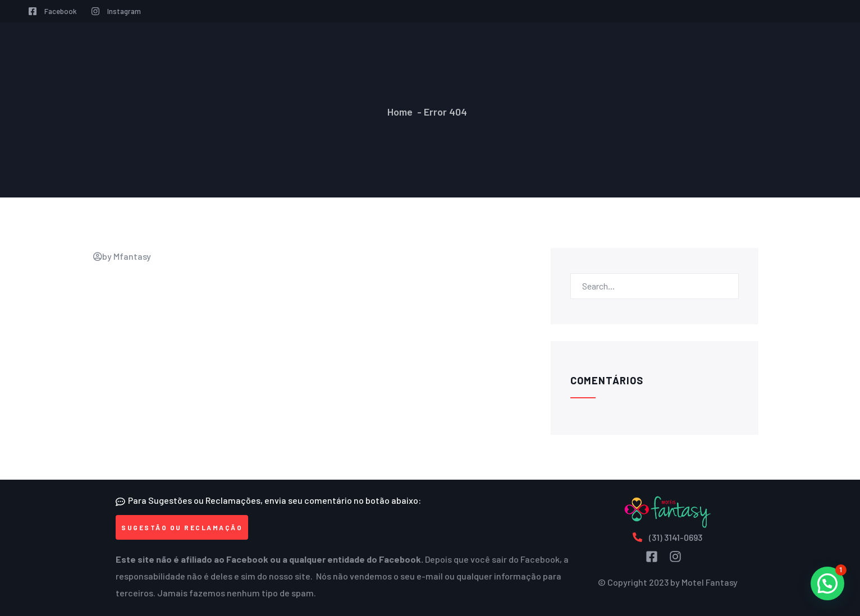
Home (400, 112)
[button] (182, 527)
